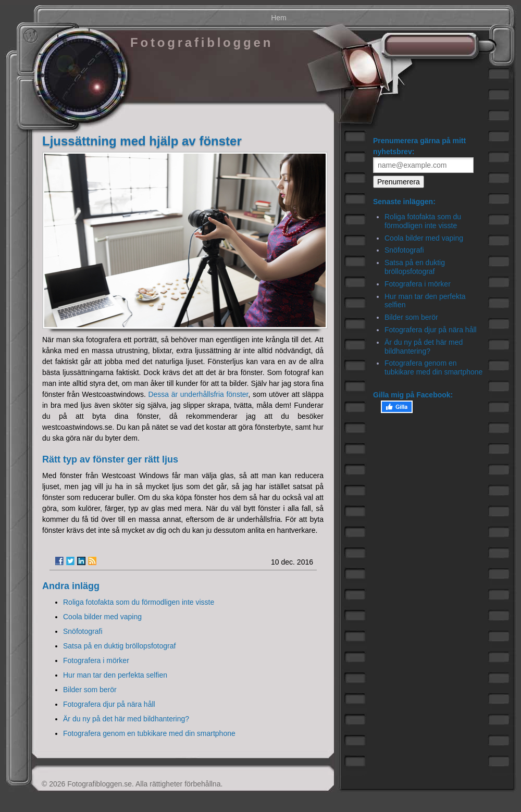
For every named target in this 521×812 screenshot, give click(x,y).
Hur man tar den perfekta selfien (115, 675)
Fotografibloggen (202, 42)
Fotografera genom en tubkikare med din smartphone (149, 733)
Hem (279, 18)
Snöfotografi (83, 631)
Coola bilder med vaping (102, 617)
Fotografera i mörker (96, 660)
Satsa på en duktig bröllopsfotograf (119, 646)
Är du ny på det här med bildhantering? (126, 719)
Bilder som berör (90, 690)
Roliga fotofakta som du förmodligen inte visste (139, 602)
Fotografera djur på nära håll (109, 704)
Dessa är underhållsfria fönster (198, 394)
